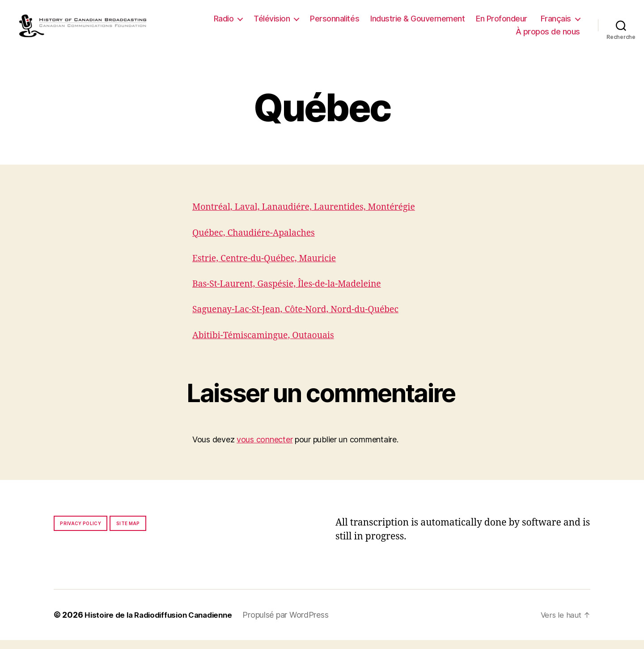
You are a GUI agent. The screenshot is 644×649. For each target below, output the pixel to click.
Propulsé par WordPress (296, 624)
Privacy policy (80, 532)
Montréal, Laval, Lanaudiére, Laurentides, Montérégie (313, 216)
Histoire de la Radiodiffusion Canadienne (163, 624)
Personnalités (335, 23)
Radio (224, 23)
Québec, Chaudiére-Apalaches (259, 242)
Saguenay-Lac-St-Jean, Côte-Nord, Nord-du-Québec (304, 318)
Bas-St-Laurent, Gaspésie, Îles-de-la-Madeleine (294, 293)
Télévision (272, 23)
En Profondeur (502, 23)
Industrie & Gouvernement (417, 23)
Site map (128, 532)
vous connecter (265, 448)
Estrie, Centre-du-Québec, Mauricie (270, 267)
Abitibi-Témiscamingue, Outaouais (269, 344)
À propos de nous (548, 36)
